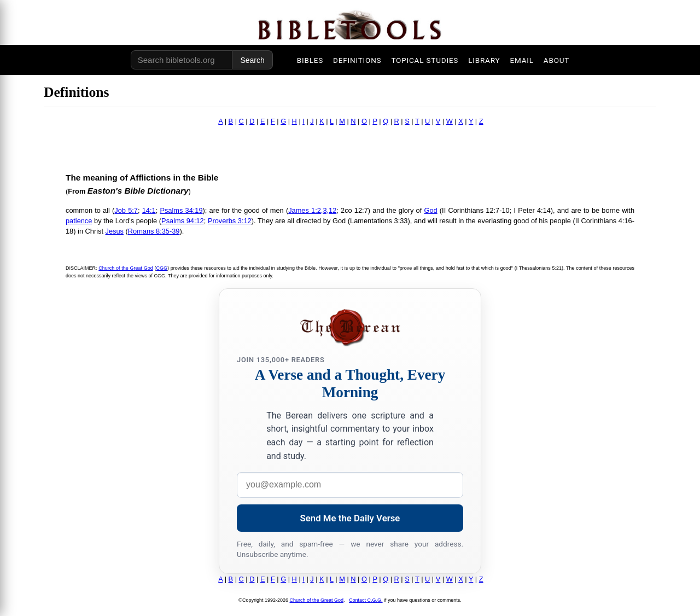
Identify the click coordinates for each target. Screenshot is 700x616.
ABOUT (556, 60)
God (430, 210)
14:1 (149, 210)
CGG (162, 268)
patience (79, 221)
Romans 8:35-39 (154, 231)
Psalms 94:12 (183, 221)
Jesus (115, 231)
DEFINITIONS (357, 60)
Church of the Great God (126, 268)
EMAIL (521, 60)
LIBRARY (484, 60)
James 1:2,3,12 (312, 210)
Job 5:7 (126, 210)
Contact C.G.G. (366, 600)
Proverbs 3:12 (230, 221)
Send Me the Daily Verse (350, 518)
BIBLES (310, 60)
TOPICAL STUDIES (425, 60)
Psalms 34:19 (181, 210)
